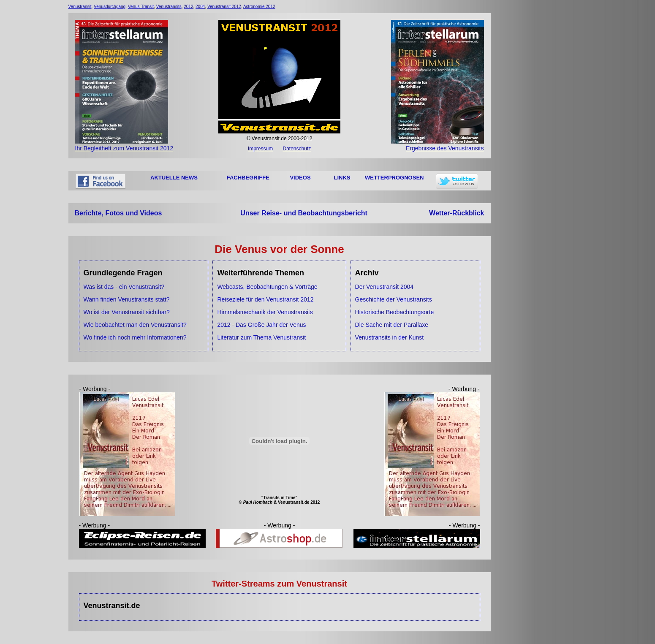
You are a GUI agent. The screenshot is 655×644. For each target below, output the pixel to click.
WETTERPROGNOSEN (394, 178)
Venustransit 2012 (224, 7)
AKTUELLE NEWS (174, 178)
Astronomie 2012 (259, 7)
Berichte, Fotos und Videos (118, 213)
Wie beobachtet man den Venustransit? (135, 325)
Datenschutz (297, 149)
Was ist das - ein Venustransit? (124, 287)
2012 (188, 7)
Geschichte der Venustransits (394, 299)
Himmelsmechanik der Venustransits (265, 312)
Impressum (260, 149)
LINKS (342, 178)
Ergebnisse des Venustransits (438, 145)
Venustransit (80, 7)
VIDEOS (300, 178)
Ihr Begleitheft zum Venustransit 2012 (124, 145)
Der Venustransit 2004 (385, 287)
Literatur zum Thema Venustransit (261, 337)
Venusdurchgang (110, 7)
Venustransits (169, 7)
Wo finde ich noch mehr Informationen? (135, 337)
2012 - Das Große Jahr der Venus (261, 325)
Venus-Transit (141, 7)
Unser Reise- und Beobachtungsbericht (304, 213)
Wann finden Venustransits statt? (127, 299)
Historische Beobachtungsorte (395, 312)
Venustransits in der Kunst (390, 337)
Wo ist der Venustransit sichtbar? (127, 312)
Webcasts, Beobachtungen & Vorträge (267, 287)
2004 (200, 7)
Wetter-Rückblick (457, 213)
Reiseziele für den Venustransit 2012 (265, 299)
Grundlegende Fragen (123, 273)
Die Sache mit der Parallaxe (392, 325)
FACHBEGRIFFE (248, 178)
